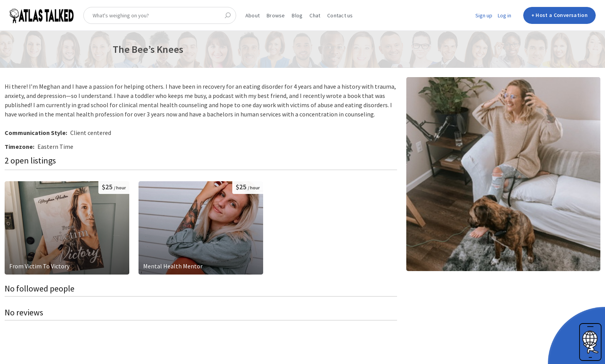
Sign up (484, 15)
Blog (297, 15)
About (253, 15)
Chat (315, 15)
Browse (276, 15)
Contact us (340, 15)
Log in (504, 15)
